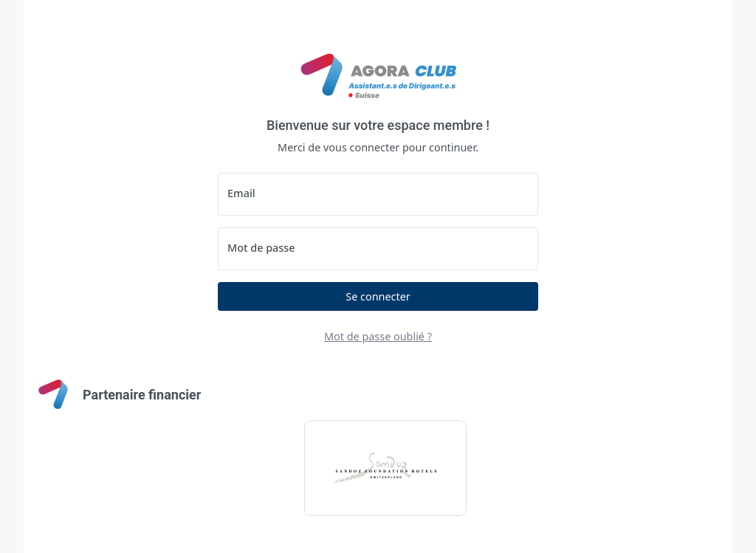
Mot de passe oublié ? (378, 336)
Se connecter (378, 296)
